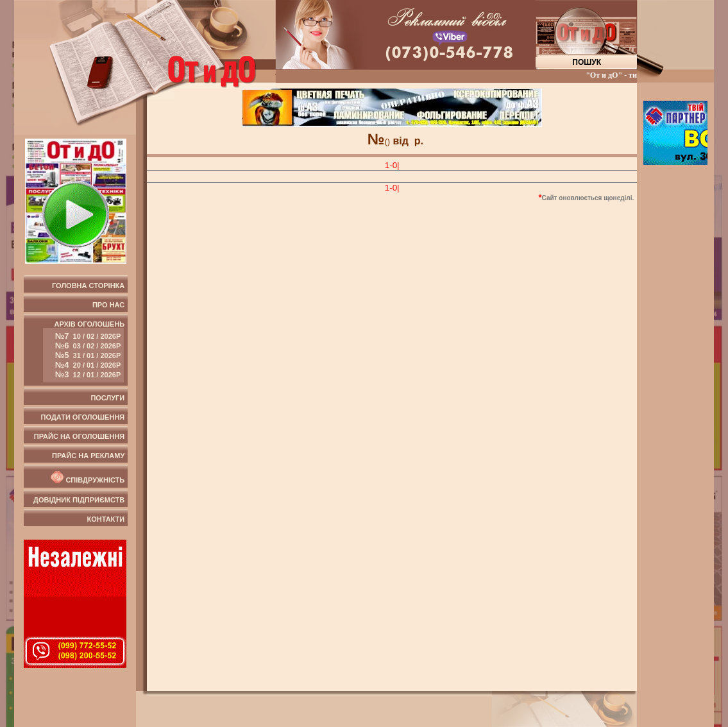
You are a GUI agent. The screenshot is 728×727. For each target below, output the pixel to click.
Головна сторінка (88, 286)
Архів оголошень (84, 351)
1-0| (392, 165)
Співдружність (87, 477)
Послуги (107, 398)
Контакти (106, 519)
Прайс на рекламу (88, 456)
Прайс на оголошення (79, 436)
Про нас (108, 305)
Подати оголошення (83, 417)
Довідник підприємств (79, 500)
